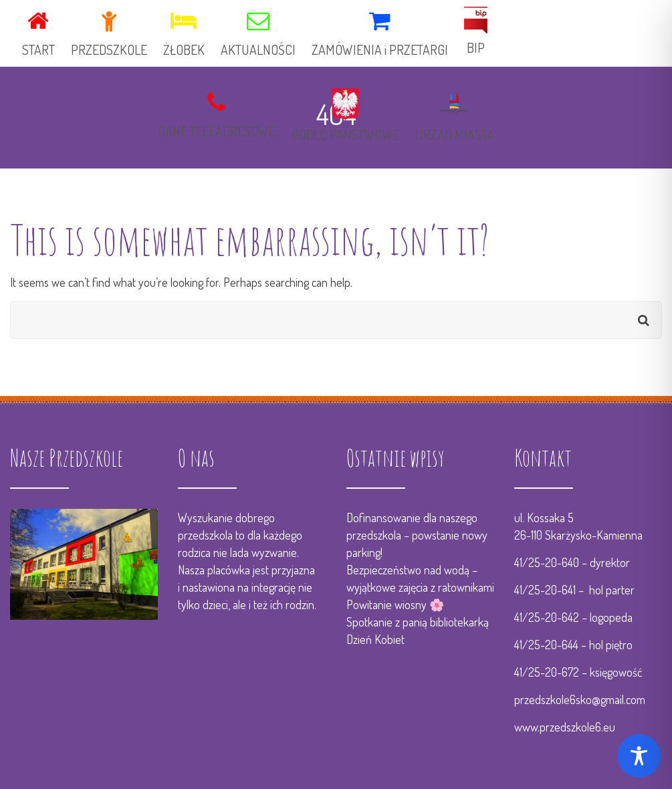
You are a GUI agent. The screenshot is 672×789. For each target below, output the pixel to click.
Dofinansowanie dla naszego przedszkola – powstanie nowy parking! (417, 535)
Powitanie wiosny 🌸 (395, 604)
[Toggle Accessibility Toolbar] (639, 756)
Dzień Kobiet (375, 639)
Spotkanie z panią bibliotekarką (418, 622)
